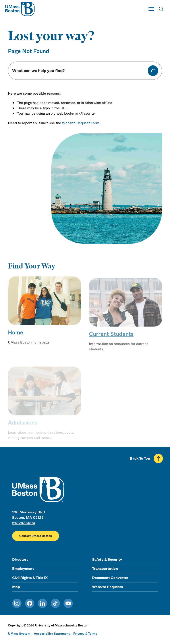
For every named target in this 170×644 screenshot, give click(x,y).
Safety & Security (107, 559)
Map (16, 587)
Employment (23, 569)
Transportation (105, 569)
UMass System (19, 634)
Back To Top (140, 458)
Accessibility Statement (52, 634)
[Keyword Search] (80, 71)
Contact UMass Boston (36, 536)
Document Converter (110, 578)
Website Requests (107, 587)
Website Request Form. (81, 123)
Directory (20, 559)
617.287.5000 (24, 523)
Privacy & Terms (85, 634)
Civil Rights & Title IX (30, 578)
